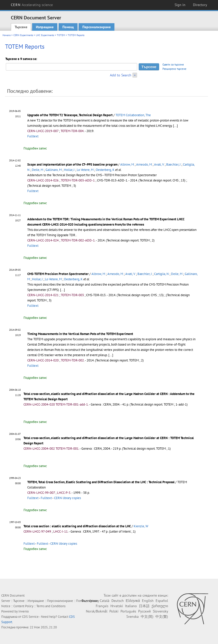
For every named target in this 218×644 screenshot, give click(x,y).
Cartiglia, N (161, 274)
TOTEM (61, 35)
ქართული (160, 606)
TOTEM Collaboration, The (133, 115)
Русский (144, 611)
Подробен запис (35, 148)
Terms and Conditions (51, 606)
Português (128, 611)
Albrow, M (127, 164)
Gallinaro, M (54, 170)
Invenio (24, 611)
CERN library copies (67, 498)
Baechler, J (173, 164)
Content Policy (23, 606)
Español (162, 601)
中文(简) (147, 617)
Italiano (131, 606)
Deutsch (118, 601)
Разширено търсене (174, 69)
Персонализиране (96, 27)
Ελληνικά (133, 601)
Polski (114, 611)
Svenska (132, 617)
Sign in (180, 5)
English (148, 601)
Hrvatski (117, 606)
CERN (32, 5)
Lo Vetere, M (85, 170)
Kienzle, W (141, 526)
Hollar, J (69, 170)
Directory (200, 5)
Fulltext (33, 136)
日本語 (144, 606)
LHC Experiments (45, 35)
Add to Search (121, 75)
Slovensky (160, 611)
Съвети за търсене (173, 65)
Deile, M (38, 170)
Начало (7, 35)
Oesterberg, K (105, 170)
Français (102, 606)
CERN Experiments (23, 35)
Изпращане (45, 27)
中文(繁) (162, 617)
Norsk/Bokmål (97, 611)
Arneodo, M (144, 164)
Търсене (21, 27)
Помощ (68, 27)
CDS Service (30, 617)
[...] (63, 290)
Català (105, 601)
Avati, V (159, 164)
